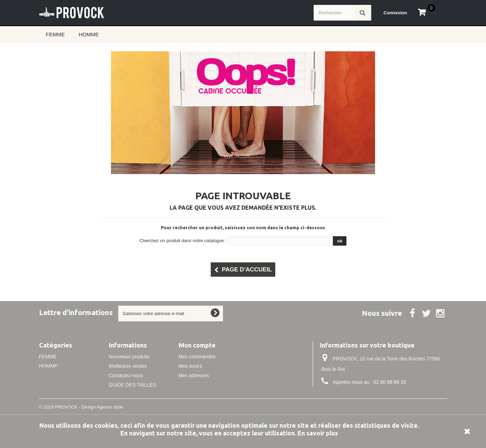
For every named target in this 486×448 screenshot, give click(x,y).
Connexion (395, 13)
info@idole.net (366, 395)
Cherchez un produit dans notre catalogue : (183, 241)
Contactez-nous (126, 375)
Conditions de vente (130, 404)
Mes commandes (197, 357)
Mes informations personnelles (212, 385)
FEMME (55, 34)
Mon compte (197, 345)
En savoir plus (318, 433)
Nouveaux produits (129, 357)
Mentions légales (127, 394)
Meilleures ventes (128, 366)
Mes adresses (194, 375)
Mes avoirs (190, 366)
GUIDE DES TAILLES (133, 385)
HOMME (89, 34)
